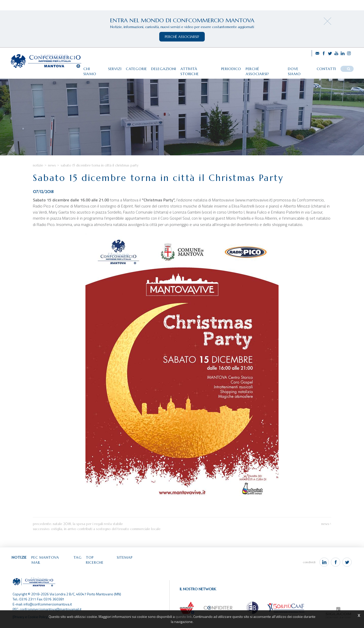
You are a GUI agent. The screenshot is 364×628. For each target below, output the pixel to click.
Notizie (38, 171)
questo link (184, 616)
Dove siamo (301, 68)
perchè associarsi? (182, 37)
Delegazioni (162, 68)
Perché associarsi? (265, 68)
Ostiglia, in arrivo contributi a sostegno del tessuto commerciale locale (106, 535)
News (52, 171)
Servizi (111, 68)
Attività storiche (197, 68)
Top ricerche (103, 563)
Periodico (231, 68)
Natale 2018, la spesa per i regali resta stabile (88, 529)
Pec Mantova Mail (52, 563)
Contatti (328, 68)
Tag (80, 563)
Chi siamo (90, 68)
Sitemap (129, 563)
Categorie (134, 68)
